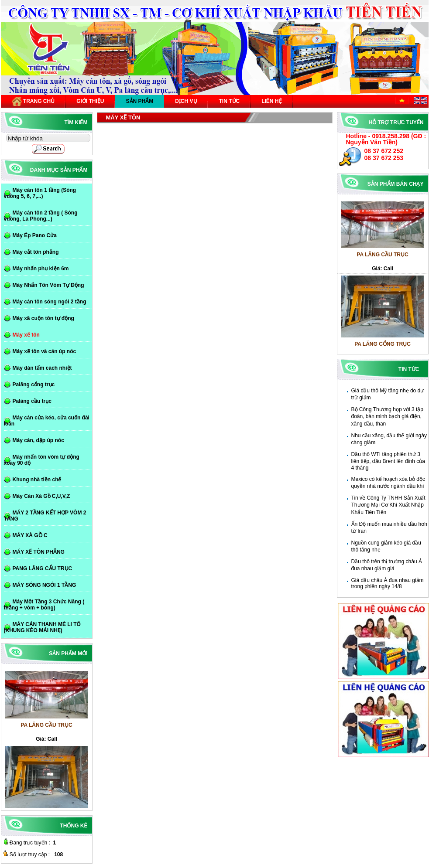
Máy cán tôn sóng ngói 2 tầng (50, 302)
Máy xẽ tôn (26, 335)
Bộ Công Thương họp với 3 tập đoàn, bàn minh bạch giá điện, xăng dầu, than (388, 417)
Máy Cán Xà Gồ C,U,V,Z (41, 496)
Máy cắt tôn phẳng (36, 252)
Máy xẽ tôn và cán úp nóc (45, 351)
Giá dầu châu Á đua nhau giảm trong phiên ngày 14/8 (388, 583)
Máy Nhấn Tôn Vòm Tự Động (48, 285)
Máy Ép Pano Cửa (35, 235)
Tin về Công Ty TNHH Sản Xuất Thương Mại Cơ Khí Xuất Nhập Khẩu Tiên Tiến (388, 505)
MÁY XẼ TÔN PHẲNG (39, 552)
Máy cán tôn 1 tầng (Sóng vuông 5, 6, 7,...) (40, 193)
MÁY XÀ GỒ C (30, 535)
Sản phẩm (140, 101)
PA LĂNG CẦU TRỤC (382, 258)
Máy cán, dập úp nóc (38, 440)
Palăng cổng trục (34, 385)
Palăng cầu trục (32, 401)
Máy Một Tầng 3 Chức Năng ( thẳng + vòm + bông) (44, 605)
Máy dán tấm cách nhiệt (42, 368)
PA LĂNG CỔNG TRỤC (383, 347)
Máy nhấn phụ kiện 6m (41, 269)
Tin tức (230, 101)
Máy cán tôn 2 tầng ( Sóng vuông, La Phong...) (41, 216)
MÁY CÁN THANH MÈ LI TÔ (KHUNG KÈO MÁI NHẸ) (42, 627)
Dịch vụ (186, 101)
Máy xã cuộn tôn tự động (43, 318)
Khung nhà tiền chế (37, 480)
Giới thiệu (90, 101)
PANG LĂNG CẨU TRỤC (43, 568)
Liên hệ (271, 101)
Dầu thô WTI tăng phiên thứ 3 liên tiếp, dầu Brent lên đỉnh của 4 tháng (388, 461)
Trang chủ (33, 101)
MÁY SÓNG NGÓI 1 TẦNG (45, 585)
